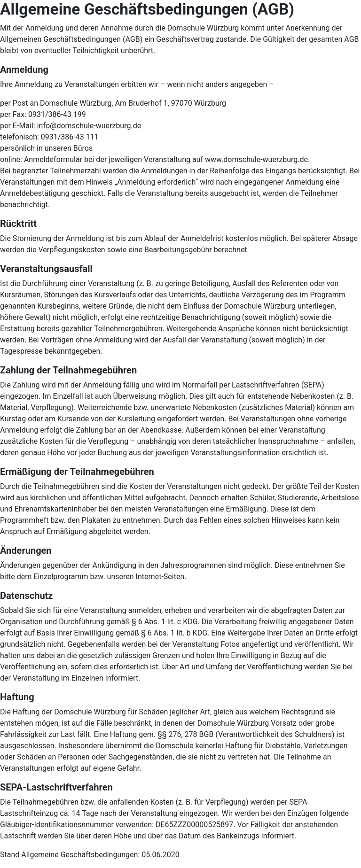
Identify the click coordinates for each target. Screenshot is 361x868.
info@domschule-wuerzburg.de (89, 126)
